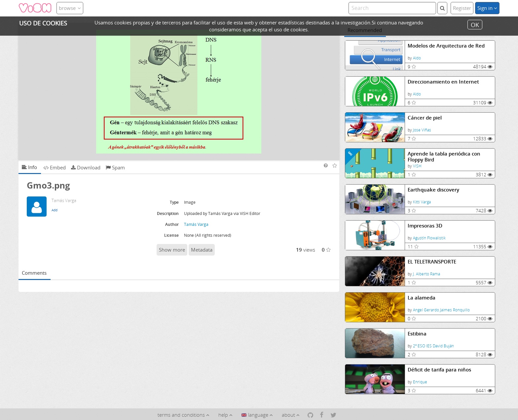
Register (462, 8)
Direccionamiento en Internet (443, 82)
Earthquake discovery (433, 190)
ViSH (417, 166)
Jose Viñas (422, 130)
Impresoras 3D (425, 226)
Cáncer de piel (425, 118)
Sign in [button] (487, 8)
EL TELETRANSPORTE (432, 262)
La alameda (422, 298)
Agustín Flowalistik (429, 238)
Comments (34, 273)
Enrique (420, 382)
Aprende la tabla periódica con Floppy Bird (444, 157)
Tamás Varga (196, 224)
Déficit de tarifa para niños (439, 370)
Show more (172, 250)
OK (475, 24)
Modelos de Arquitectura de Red (446, 46)
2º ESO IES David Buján (433, 346)
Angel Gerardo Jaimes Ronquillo (441, 310)
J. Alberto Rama (426, 274)
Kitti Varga (422, 202)
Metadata (202, 250)
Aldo (417, 58)
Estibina (417, 334)
